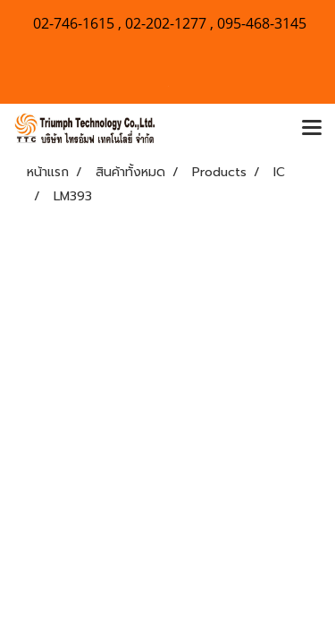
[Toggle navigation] (312, 129)
